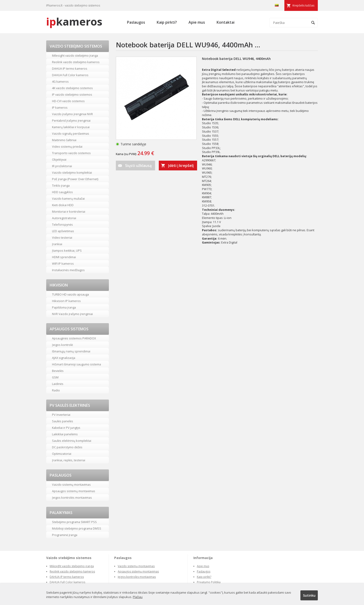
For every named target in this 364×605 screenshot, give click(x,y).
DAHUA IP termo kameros (70, 68)
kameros (74, 21)
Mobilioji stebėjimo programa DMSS (77, 528)
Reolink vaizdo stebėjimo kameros (76, 62)
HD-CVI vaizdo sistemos (68, 101)
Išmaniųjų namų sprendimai (71, 351)
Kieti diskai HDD (63, 205)
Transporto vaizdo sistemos (71, 153)
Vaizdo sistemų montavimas (71, 485)
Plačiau (138, 597)
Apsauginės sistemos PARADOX (74, 338)
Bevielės (58, 371)
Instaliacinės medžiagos (68, 270)
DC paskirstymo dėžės (67, 447)
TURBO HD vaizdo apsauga (70, 294)
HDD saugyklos (62, 192)
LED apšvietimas (63, 231)
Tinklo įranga (61, 185)
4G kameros (60, 81)
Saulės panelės (63, 421)
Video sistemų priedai (67, 146)
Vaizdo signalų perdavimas (71, 133)
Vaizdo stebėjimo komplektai (72, 172)
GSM (55, 377)
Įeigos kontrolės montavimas (72, 498)
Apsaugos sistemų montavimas (74, 491)
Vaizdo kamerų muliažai (68, 198)
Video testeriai (62, 237)
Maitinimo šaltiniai (64, 140)
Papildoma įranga (64, 307)
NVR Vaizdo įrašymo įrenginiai (72, 314)
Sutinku (309, 595)
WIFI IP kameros (63, 263)
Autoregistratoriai (64, 218)
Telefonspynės (62, 224)
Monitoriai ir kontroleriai (69, 211)
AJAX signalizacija (64, 358)
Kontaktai (226, 22)
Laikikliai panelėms (65, 434)
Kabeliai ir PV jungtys (66, 428)
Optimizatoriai (62, 454)
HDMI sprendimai (64, 257)
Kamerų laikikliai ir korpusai (71, 127)
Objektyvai (59, 159)
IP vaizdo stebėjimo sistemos (72, 94)
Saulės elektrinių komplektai (72, 441)
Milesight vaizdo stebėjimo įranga (75, 55)
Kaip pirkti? (167, 22)
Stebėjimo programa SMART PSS (74, 522)
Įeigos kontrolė (62, 345)
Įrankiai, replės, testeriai (69, 460)
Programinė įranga (65, 535)
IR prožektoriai (62, 166)
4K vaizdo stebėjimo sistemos (72, 88)
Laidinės (58, 384)
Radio (56, 390)
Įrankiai (57, 244)
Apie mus (197, 22)
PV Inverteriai (61, 415)
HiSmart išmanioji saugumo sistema (76, 364)
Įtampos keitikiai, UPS (67, 250)
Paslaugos (136, 22)
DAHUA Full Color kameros (70, 75)
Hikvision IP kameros (66, 301)
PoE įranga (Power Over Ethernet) (75, 179)
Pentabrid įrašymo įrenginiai (71, 120)
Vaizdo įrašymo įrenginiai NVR (72, 114)
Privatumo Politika (209, 582)
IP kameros (60, 107)
